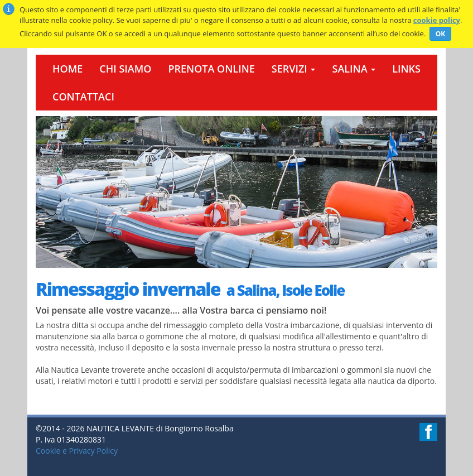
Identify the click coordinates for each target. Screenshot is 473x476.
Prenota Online (211, 69)
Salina (354, 69)
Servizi (294, 69)
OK (441, 34)
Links (406, 69)
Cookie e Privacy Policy (77, 451)
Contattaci (83, 97)
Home (67, 69)
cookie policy (437, 20)
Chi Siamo (125, 69)
